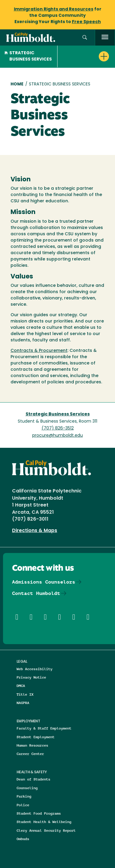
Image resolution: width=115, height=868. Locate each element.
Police (23, 805)
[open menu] (105, 38)
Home (17, 84)
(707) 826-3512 (58, 428)
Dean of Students (33, 779)
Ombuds (23, 839)
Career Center (30, 754)
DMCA (21, 686)
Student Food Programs (39, 813)
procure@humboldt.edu (57, 436)
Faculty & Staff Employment (44, 728)
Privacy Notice (31, 677)
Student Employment (36, 737)
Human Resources (32, 745)
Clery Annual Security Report (46, 830)
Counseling (27, 788)
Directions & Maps (35, 531)
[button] (85, 38)
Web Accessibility (34, 669)
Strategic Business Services (28, 56)
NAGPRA (23, 703)
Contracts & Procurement (39, 351)
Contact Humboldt (36, 593)
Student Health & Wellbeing (44, 822)
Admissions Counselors (44, 582)
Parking (24, 796)
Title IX (25, 694)
